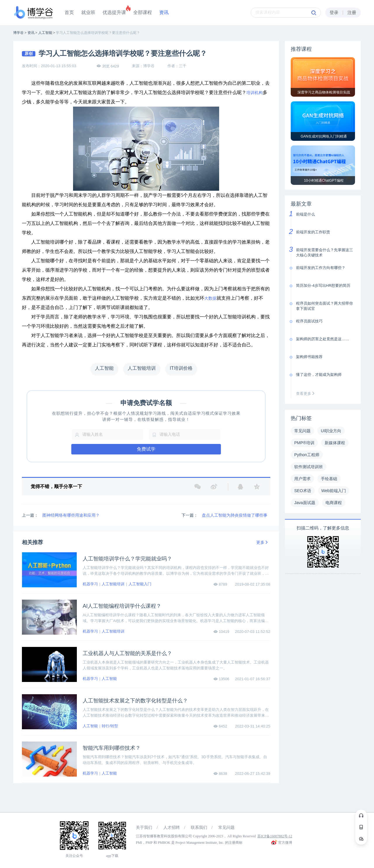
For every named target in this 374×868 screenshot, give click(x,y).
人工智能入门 (140, 584)
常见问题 (226, 828)
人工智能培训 (113, 584)
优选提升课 (114, 12)
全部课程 (143, 12)
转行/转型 (110, 726)
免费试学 (146, 449)
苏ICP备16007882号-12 (275, 836)
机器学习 (90, 584)
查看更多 (307, 394)
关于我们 (144, 828)
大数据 (210, 298)
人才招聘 (172, 828)
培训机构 (254, 93)
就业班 (88, 12)
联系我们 (199, 828)
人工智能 (109, 679)
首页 (69, 12)
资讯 (164, 12)
